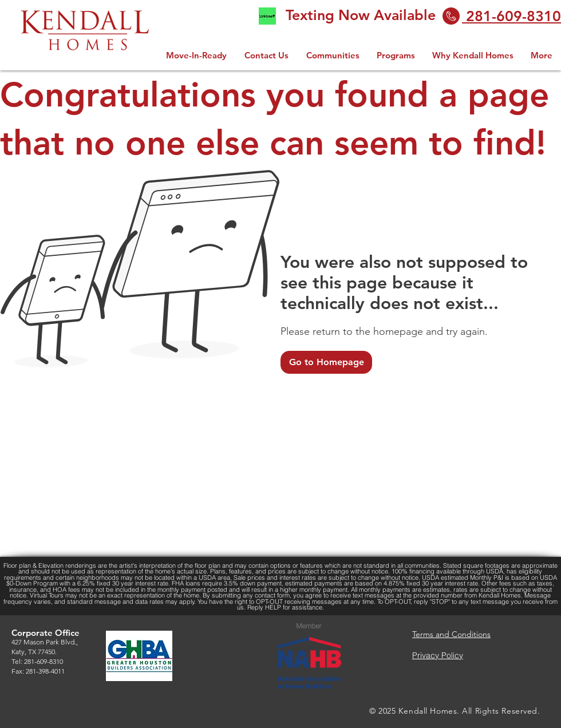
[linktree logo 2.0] (267, 16)
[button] (396, 55)
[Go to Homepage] (326, 362)
